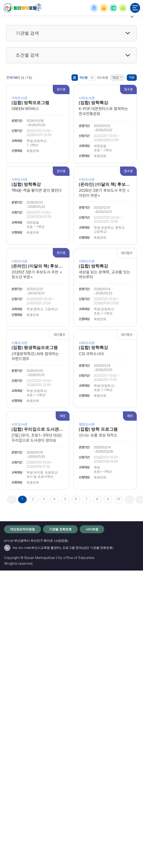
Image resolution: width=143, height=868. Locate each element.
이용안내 (123, 8)
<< (12, 499)
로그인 (94, 8)
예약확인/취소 (104, 8)
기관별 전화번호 (113, 8)
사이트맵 (92, 529)
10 (119, 499)
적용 (132, 77)
